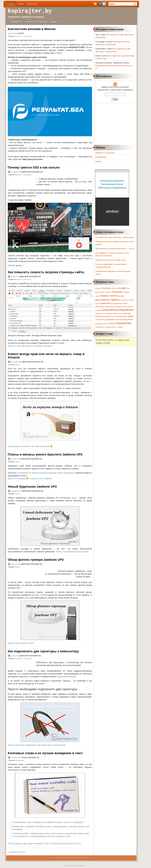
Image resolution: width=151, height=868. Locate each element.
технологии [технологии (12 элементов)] (123, 323)
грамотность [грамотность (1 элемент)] (125, 300)
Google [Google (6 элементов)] (122, 288)
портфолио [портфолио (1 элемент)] (108, 313)
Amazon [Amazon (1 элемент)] (98, 288)
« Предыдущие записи (17, 852)
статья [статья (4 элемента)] (112, 323)
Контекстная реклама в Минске (32, 29)
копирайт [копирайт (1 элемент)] (98, 310)
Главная (11, 4)
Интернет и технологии (36, 22)
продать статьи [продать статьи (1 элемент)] (118, 313)
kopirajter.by (30, 11)
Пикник (54, 22)
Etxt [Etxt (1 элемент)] (116, 288)
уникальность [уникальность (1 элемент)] (100, 327)
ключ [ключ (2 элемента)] (124, 306)
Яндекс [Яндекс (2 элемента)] (127, 292)
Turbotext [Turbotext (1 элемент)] (108, 292)
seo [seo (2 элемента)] (103, 292)
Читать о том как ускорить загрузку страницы (30, 346)
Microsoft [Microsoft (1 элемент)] (98, 292)
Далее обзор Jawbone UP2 (21, 643)
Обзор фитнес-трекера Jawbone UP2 (36, 560)
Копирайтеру (16, 22)
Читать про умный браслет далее (72, 551)
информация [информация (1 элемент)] (100, 307)
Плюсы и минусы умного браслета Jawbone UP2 (45, 454)
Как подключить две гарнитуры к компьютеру (43, 651)
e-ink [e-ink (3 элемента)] (112, 288)
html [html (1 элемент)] (128, 288)
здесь (74, 498)
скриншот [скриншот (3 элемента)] (110, 319)
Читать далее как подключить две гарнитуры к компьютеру (37, 745)
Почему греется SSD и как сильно (34, 167)
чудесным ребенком (67, 677)
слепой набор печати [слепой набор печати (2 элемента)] (124, 319)
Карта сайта (32, 4)
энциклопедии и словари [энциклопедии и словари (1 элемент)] (114, 327)
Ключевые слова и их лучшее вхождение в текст (45, 753)
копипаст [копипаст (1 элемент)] (130, 307)
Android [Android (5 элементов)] (105, 288)
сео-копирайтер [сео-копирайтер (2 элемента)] (120, 316)
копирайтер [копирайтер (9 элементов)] (110, 310)
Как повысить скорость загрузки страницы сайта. (46, 272)
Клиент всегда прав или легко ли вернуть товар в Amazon (46, 356)
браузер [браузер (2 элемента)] (120, 296)
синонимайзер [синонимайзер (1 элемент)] (100, 320)
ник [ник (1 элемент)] (103, 313)
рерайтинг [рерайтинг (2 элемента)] (108, 316)
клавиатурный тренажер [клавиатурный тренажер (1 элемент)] (113, 307)
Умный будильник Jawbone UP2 (32, 487)
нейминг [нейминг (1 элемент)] (98, 313)
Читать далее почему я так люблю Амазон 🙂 (30, 446)
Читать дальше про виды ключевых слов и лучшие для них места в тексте (44, 843)
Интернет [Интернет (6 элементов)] (118, 292)
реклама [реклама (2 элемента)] (127, 313)
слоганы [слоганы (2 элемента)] (99, 324)
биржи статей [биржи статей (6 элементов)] (109, 296)
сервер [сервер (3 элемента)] (130, 316)
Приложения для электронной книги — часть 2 (115, 249)
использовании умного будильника (59, 473)
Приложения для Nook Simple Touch (111, 260)
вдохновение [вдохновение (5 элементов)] (102, 300)
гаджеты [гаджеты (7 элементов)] (115, 300)
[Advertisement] (116, 124)
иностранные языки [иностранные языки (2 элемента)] (119, 303)
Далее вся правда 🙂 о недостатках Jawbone (30, 478)
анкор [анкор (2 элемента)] (98, 296)
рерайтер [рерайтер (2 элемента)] (99, 316)
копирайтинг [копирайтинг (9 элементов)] (126, 310)
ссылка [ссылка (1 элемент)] (105, 324)
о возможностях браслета (29, 473)
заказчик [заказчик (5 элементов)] (105, 303)
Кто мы (21, 4)
